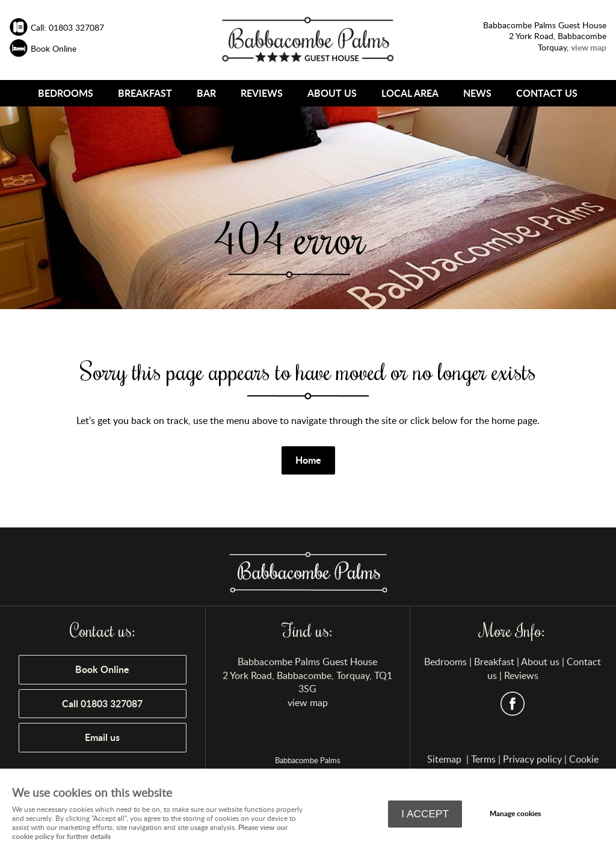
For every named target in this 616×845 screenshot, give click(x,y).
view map (308, 702)
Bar (206, 93)
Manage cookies (515, 813)
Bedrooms (66, 93)
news (477, 93)
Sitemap (445, 759)
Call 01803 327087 (102, 703)
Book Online (102, 669)
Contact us (547, 93)
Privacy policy (532, 759)
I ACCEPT (425, 814)
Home (308, 460)
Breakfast (145, 93)
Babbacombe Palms (308, 760)
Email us (102, 737)
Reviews (262, 93)
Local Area (410, 93)
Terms (483, 759)
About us (332, 93)
